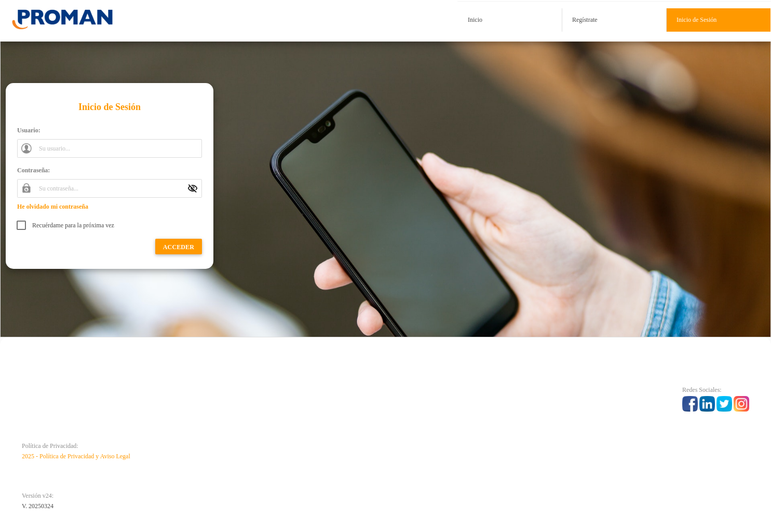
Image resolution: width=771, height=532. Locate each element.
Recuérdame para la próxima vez (73, 225)
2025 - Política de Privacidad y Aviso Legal (76, 456)
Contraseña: (33, 170)
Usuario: (29, 130)
